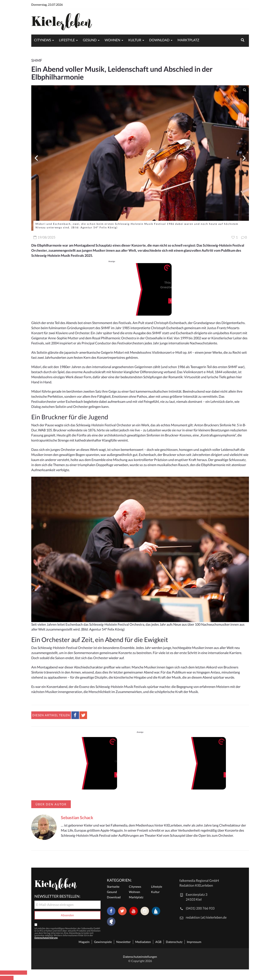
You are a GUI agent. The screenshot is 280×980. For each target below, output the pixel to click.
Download (159, 40)
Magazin (84, 942)
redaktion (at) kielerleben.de (206, 917)
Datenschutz (174, 942)
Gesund (90, 40)
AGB (158, 942)
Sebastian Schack (77, 817)
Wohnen (112, 40)
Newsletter (124, 942)
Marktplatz (188, 40)
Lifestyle (67, 40)
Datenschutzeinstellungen (140, 957)
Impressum (194, 942)
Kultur (135, 40)
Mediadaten (143, 942)
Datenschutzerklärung (46, 938)
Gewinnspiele (103, 942)
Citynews (42, 40)
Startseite (113, 887)
